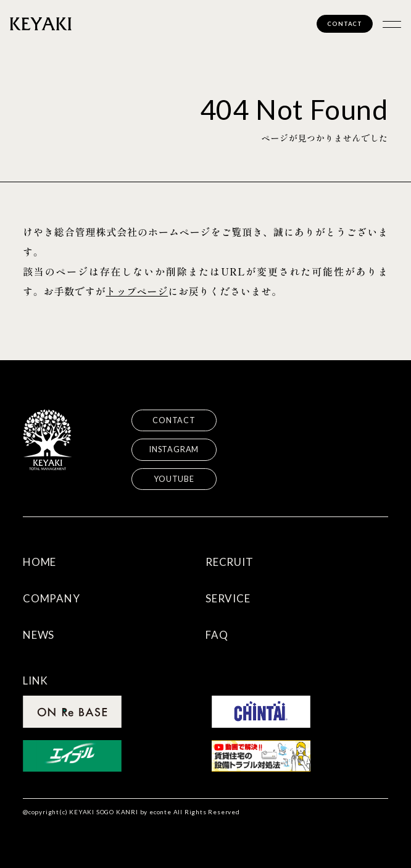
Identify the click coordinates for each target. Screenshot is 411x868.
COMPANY (52, 598)
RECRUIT (230, 562)
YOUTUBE (174, 479)
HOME (39, 562)
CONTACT (345, 24)
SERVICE (228, 598)
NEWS (39, 635)
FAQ (217, 635)
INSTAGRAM (174, 449)
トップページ (137, 291)
